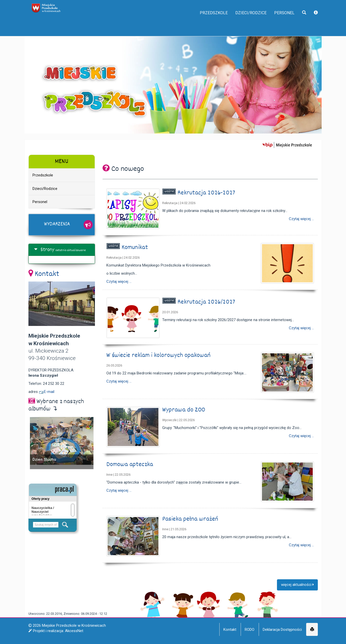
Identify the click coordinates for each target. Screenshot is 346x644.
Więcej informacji (248, 637)
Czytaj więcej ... (301, 219)
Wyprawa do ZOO (184, 410)
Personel (281, 23)
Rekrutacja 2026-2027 (207, 193)
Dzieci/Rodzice (243, 23)
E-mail (47, 392)
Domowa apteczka (130, 465)
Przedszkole (200, 23)
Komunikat (136, 248)
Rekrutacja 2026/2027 (207, 302)
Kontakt (47, 274)
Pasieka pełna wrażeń (191, 519)
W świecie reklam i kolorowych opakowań (159, 356)
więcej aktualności (297, 586)
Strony (47, 250)
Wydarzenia (57, 224)
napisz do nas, (43, 6)
